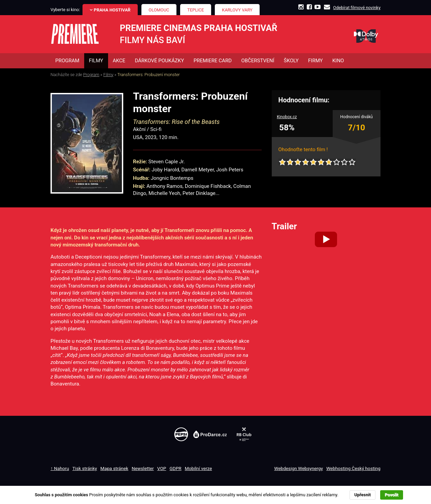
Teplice (195, 10)
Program (91, 75)
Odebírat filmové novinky (357, 8)
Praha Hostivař (112, 10)
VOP (162, 468)
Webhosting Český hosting (353, 468)
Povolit (392, 495)
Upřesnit (362, 495)
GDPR (175, 468)
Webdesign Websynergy (299, 468)
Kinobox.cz (287, 117)
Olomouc (159, 10)
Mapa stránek (114, 468)
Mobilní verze (198, 468)
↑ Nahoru (60, 468)
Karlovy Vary (237, 10)
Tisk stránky (85, 468)
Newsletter (143, 468)
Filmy (108, 75)
